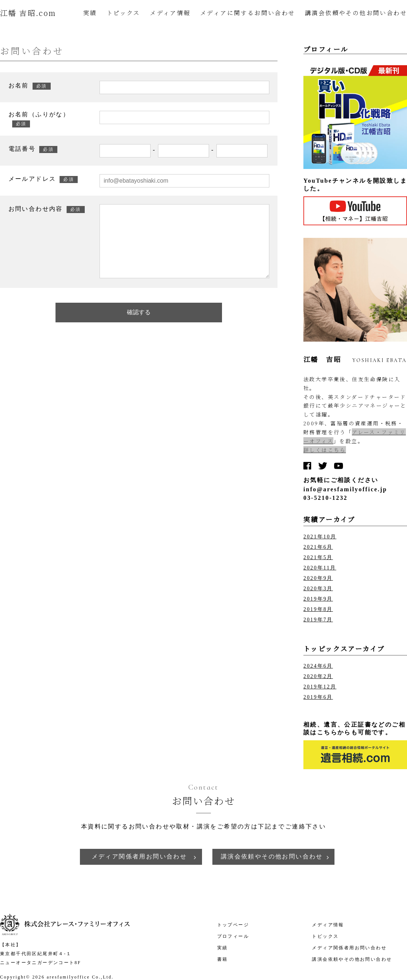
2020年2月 (318, 676)
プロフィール (233, 936)
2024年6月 (318, 666)
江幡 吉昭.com (28, 13)
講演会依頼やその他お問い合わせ (356, 13)
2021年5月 (318, 557)
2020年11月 (320, 568)
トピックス (123, 13)
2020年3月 (318, 589)
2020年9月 (318, 578)
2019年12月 (320, 687)
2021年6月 (318, 547)
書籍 (223, 959)
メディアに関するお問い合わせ (248, 13)
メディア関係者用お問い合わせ (139, 856)
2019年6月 (318, 697)
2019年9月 (318, 599)
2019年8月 (318, 609)
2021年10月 (320, 537)
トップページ (233, 925)
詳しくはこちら (325, 450)
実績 (90, 13)
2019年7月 (318, 620)
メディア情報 (170, 13)
